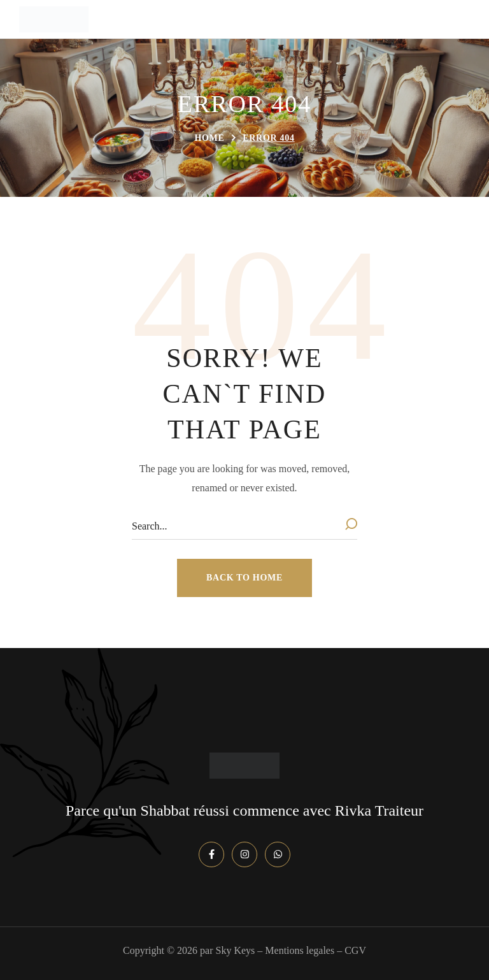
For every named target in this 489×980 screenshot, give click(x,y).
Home (209, 138)
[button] (244, 578)
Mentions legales (300, 950)
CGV (355, 950)
